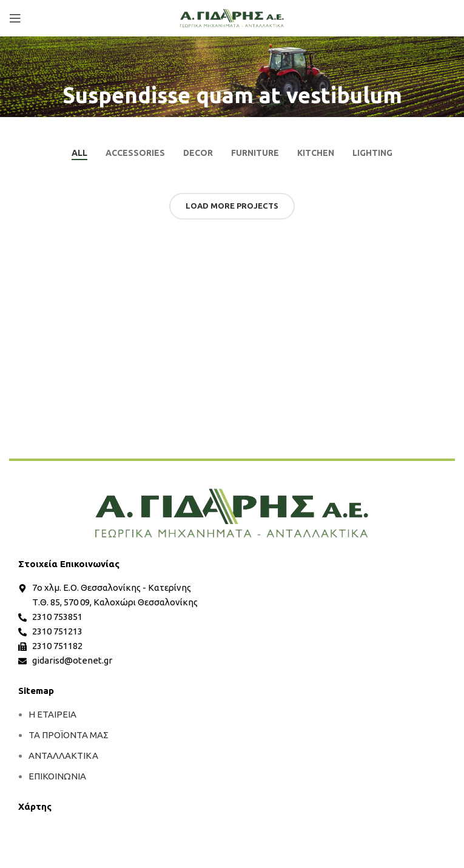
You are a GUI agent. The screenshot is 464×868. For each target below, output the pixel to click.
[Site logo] (232, 17)
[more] (232, 513)
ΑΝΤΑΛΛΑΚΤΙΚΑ (63, 755)
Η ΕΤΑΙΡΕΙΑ (52, 714)
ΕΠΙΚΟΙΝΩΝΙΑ (57, 776)
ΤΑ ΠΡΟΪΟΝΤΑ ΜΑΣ (69, 735)
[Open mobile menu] (15, 18)
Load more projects (232, 206)
